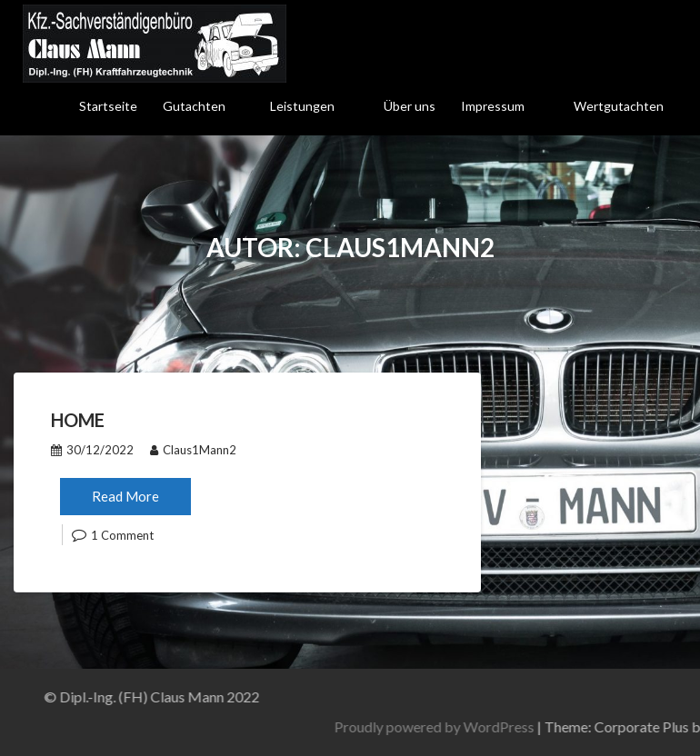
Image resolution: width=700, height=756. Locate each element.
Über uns (410, 106)
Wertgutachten (619, 106)
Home (78, 420)
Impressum (493, 106)
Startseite (108, 106)
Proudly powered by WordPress (524, 726)
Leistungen (302, 106)
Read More (125, 496)
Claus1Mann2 (193, 450)
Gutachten (194, 106)
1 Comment (122, 535)
